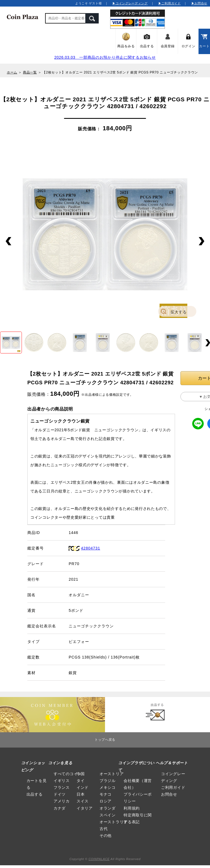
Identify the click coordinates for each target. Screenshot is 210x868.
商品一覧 (30, 72)
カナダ (60, 808)
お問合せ (169, 794)
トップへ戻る (105, 740)
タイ (81, 781)
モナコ (106, 794)
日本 (81, 794)
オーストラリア (114, 822)
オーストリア (112, 774)
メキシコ (108, 787)
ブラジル (108, 781)
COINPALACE (99, 859)
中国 (81, 774)
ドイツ (60, 794)
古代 (103, 829)
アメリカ (62, 801)
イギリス (62, 781)
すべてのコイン (68, 774)
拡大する (179, 312)
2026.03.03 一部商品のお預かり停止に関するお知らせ (105, 57)
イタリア (85, 808)
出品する (35, 794)
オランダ (108, 808)
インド (83, 787)
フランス (62, 787)
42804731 (91, 548)
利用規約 (132, 808)
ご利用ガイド (173, 787)
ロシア (106, 801)
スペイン (108, 815)
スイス (83, 801)
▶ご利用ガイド (170, 3)
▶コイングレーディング (130, 3)
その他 (106, 835)
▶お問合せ (199, 3)
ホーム (12, 72)
